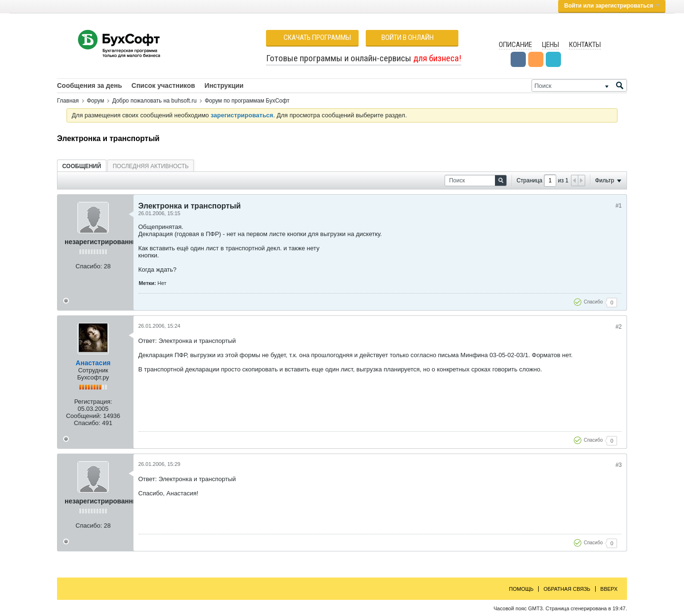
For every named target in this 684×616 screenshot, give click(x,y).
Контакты (585, 45)
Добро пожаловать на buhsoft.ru (154, 101)
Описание (515, 45)
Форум (95, 101)
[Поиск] (579, 85)
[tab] (82, 166)
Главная (68, 101)
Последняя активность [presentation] (151, 166)
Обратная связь (567, 589)
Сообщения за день (90, 85)
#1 (619, 206)
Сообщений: (84, 416)
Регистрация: (93, 402)
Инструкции (224, 85)
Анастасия (93, 363)
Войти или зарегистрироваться (612, 6)
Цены (551, 45)
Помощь (522, 589)
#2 (619, 327)
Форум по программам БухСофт (247, 101)
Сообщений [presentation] (82, 166)
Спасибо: (89, 266)
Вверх (609, 589)
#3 (619, 465)
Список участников (163, 85)
